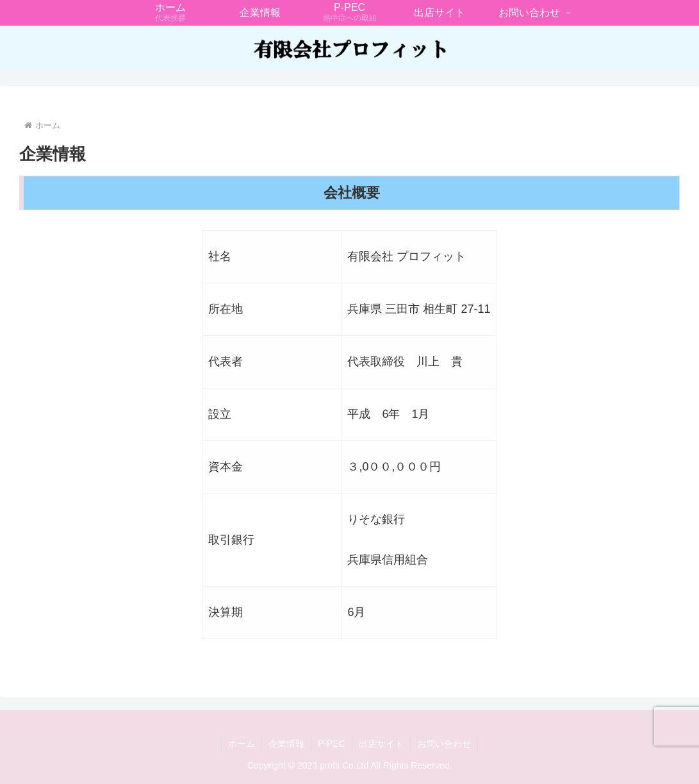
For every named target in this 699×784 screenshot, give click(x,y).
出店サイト (381, 744)
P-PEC (332, 744)
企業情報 (286, 744)
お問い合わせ (444, 744)
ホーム (242, 744)
